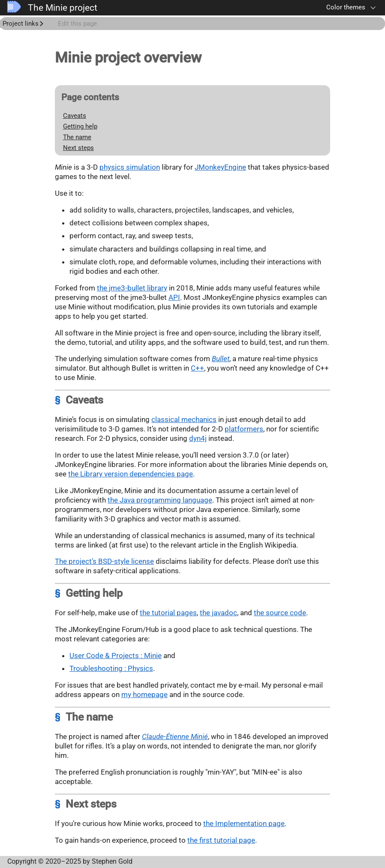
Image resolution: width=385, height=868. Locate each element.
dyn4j (198, 438)
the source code (280, 613)
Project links (21, 24)
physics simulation (130, 167)
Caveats (75, 115)
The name (77, 137)
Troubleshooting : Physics (111, 668)
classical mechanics (184, 419)
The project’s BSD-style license (104, 561)
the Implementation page (244, 823)
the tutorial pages (168, 613)
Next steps (78, 148)
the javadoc (218, 613)
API (174, 297)
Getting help (80, 126)
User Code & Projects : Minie (116, 655)
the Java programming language (160, 500)
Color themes (346, 7)
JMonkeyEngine (220, 167)
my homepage (144, 694)
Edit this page (77, 24)
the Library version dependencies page (131, 474)
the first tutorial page (221, 840)
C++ (197, 368)
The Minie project (52, 8)
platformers (244, 429)
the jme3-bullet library (132, 288)
